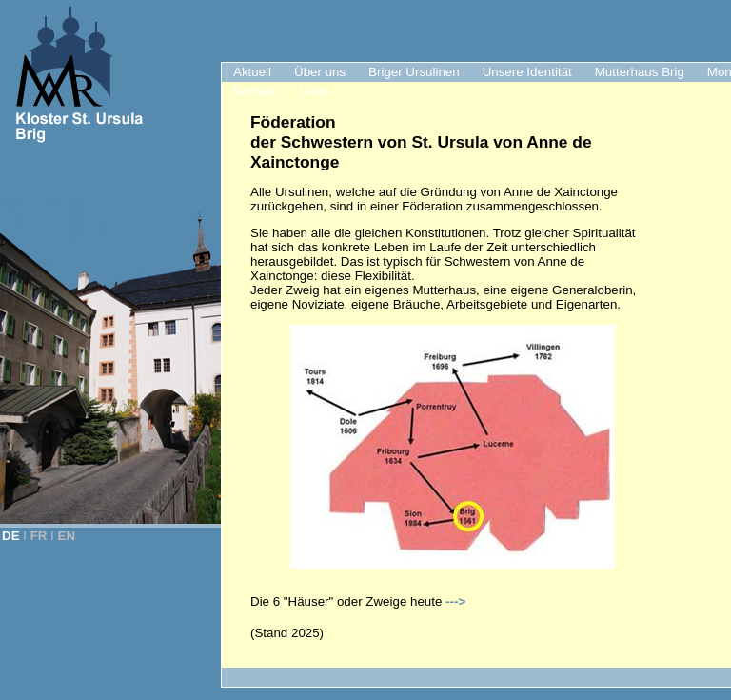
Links (314, 91)
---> (455, 601)
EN (67, 536)
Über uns (320, 72)
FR (39, 536)
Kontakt (255, 91)
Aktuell (252, 72)
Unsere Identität (527, 72)
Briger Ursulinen (414, 72)
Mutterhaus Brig (640, 72)
